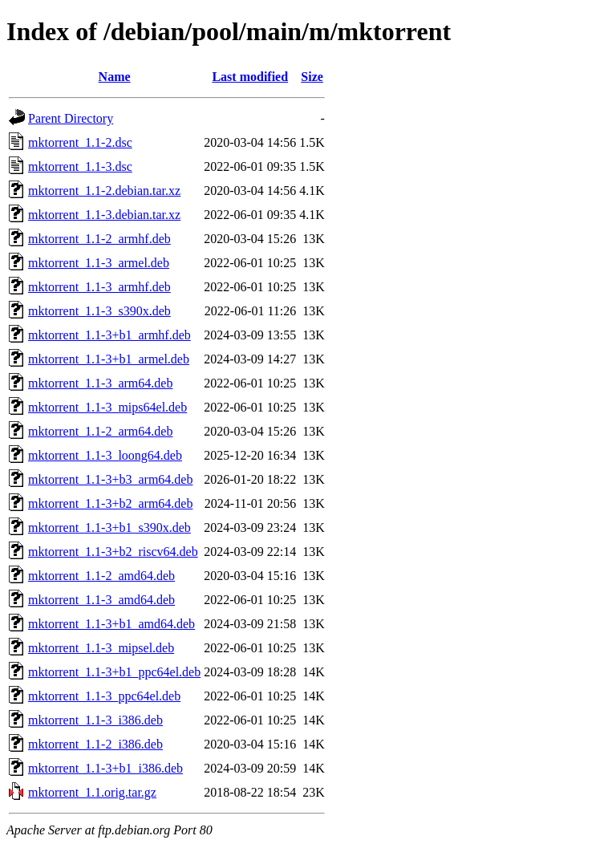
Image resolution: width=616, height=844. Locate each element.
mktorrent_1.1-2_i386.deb (95, 744)
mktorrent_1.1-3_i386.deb (95, 720)
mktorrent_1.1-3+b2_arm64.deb (110, 503)
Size (312, 77)
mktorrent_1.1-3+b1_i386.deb (105, 768)
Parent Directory (71, 118)
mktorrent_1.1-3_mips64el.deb (107, 407)
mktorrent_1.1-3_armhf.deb (99, 287)
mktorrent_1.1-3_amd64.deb (101, 600)
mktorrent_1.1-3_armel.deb (99, 263)
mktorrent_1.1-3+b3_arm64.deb (110, 479)
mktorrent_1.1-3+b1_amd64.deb (111, 624)
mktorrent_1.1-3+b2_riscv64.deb (113, 552)
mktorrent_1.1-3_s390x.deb (99, 311)
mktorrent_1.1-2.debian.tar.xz (104, 191)
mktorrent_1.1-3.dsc (80, 166)
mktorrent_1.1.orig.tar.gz (92, 792)
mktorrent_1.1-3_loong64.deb (105, 455)
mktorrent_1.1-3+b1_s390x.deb (109, 527)
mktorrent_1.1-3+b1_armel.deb (109, 359)
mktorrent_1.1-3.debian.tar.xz (104, 215)
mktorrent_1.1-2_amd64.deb (101, 576)
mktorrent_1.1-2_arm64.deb (100, 431)
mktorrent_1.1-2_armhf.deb (99, 239)
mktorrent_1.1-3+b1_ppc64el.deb (114, 672)
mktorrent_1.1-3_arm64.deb (100, 383)
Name (115, 77)
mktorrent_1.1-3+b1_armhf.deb (109, 335)
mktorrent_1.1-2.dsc (80, 142)
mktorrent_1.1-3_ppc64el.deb (104, 696)
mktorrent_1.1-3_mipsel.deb (101, 648)
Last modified (250, 77)
